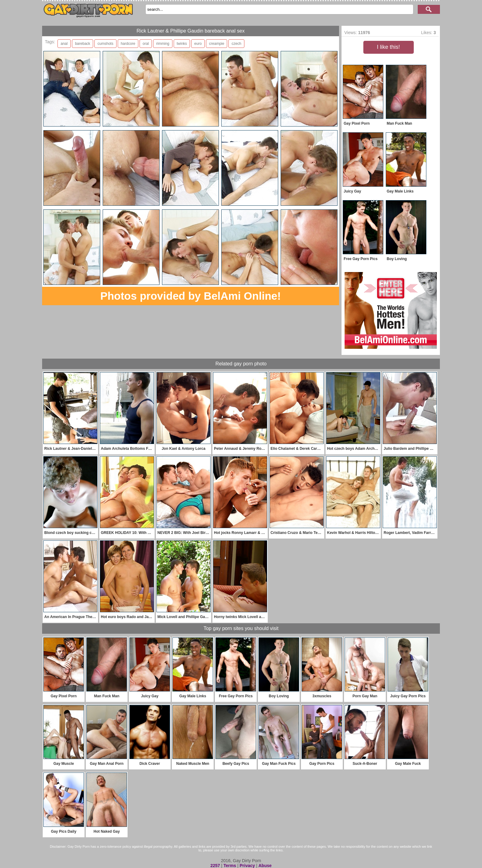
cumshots (105, 44)
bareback (83, 44)
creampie (217, 44)
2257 (215, 866)
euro (198, 44)
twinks (182, 44)
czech (236, 44)
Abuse (265, 866)
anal (64, 44)
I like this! (388, 47)
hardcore (128, 44)
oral (146, 44)
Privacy (247, 866)
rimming (163, 44)
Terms (230, 866)
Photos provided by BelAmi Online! (190, 296)
